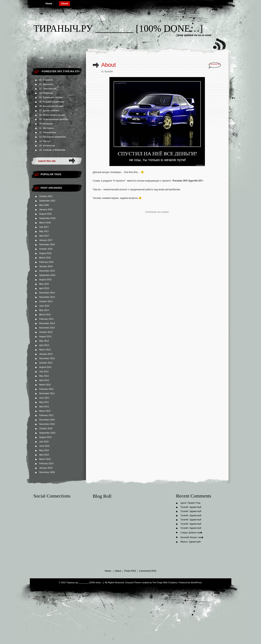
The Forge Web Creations (165, 582)
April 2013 (44, 345)
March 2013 (45, 350)
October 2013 (46, 332)
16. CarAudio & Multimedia (52, 150)
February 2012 (46, 389)
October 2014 (46, 301)
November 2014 (47, 297)
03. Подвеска (46, 93)
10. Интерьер (46, 124)
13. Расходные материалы (53, 137)
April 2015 (44, 288)
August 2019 (45, 214)
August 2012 (45, 367)
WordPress (196, 582)
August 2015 (45, 279)
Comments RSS (148, 571)
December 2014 (47, 293)
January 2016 (46, 266)
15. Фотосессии (47, 146)
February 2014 (46, 319)
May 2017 (44, 231)
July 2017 (44, 227)
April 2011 (44, 407)
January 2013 (46, 354)
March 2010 (45, 459)
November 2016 (47, 244)
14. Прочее (45, 141)
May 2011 (44, 402)
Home (49, 4)
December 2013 (47, 323)
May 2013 (44, 341)
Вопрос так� (197, 537)
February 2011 (46, 415)
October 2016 (46, 249)
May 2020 (44, 205)
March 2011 (45, 411)
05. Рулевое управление (52, 102)
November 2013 (47, 328)
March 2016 (45, 258)
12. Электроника (48, 132)
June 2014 (44, 306)
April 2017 (44, 236)
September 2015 (47, 275)
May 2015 (44, 284)
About (65, 4)
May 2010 (44, 450)
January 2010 (46, 468)
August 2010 (45, 437)
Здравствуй (195, 507)
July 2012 (44, 371)
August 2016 (45, 253)
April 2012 (44, 380)
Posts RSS (130, 571)
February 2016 (46, 262)
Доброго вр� (196, 533)
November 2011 (47, 393)
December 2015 (47, 271)
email (208, 35)
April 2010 (44, 455)
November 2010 (47, 424)
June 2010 (44, 446)
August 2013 (45, 336)
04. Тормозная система (51, 97)
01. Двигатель (46, 84)
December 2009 (47, 472)
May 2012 (44, 376)
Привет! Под (194, 503)
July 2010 (44, 442)
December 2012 (47, 358)
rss (200, 35)
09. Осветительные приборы (54, 119)
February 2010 (46, 463)
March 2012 (45, 385)
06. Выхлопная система (51, 106)
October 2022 (46, 196)
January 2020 (46, 209)
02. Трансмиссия (48, 89)
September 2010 (47, 433)
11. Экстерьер (46, 128)
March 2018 (45, 223)
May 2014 (44, 310)
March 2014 (45, 315)
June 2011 (44, 398)
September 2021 (47, 201)
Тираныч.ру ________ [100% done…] (118, 28)
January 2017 (46, 240)
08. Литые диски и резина (52, 115)
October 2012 (46, 363)
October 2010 (46, 428)
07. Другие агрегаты (49, 110)
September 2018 (47, 218)
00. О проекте (46, 80)
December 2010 (47, 420)
